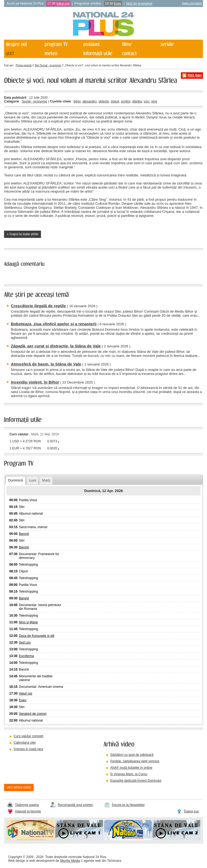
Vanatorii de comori (33, 714)
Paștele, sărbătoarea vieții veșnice (135, 761)
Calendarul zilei (25, 743)
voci (146, 101)
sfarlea (137, 101)
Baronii (24, 534)
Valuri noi (63, 4)
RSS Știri (194, 76)
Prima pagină (24, 65)
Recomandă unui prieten (75, 805)
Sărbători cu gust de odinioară (132, 755)
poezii (115, 101)
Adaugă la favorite (28, 811)
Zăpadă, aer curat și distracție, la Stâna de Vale (56, 346)
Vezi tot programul (139, 4)
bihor (77, 101)
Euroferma (26, 656)
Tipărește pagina (27, 805)
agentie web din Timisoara (102, 861)
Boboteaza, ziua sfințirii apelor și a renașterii (54, 324)
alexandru (90, 101)
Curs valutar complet (28, 736)
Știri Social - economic (48, 65)
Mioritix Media (70, 861)
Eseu (118, 4)
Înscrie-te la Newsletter (128, 805)
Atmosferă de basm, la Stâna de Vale (46, 364)
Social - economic (35, 101)
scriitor (126, 101)
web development (42, 861)
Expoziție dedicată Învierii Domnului (136, 781)
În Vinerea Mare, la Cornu (129, 774)
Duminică (15, 480)
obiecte (104, 101)
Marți (46, 480)
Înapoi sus (192, 811)
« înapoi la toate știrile (23, 234)
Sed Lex (25, 643)
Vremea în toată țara (28, 749)
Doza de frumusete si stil (37, 636)
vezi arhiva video (19, 787)
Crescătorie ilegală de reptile (38, 306)
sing (154, 101)
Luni (32, 480)
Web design (17, 861)
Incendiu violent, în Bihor (35, 382)
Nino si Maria (28, 622)
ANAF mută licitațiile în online (131, 768)
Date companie (192, 3)
